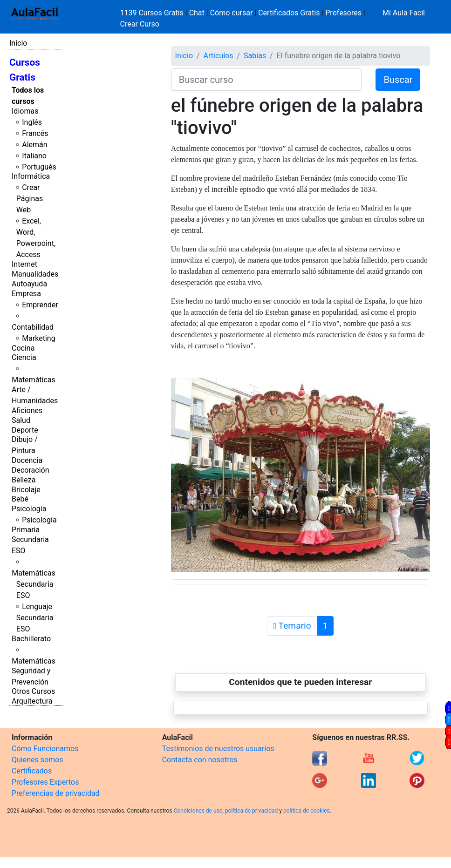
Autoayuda (29, 284)
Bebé (20, 499)
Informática (31, 176)
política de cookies (307, 811)
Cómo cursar (232, 13)
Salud (21, 420)
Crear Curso (140, 24)
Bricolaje (26, 490)
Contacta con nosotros (200, 760)
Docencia (27, 460)
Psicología (29, 509)
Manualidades (35, 274)
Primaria (26, 530)
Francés (35, 133)
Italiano (34, 156)
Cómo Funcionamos (45, 749)
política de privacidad (251, 811)
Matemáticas (34, 380)
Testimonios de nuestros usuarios (218, 749)
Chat (197, 13)
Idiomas (25, 111)
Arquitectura (32, 701)
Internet (24, 264)
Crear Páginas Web (30, 199)
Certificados (32, 771)
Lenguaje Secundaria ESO (35, 618)
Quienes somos (38, 760)
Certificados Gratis (289, 13)
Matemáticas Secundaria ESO (34, 584)
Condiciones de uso (198, 811)
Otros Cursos (33, 691)
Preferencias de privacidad (56, 793)
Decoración (31, 470)
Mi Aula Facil (404, 13)
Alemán (34, 145)
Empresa (26, 294)
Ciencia (24, 357)
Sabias (255, 56)
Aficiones (27, 410)
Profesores (343, 13)
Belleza (24, 480)
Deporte (25, 430)
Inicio (18, 43)
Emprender (40, 305)
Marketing (38, 338)
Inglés (32, 122)
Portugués (39, 167)
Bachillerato (31, 639)
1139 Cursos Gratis (153, 13)
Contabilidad (33, 327)
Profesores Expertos (45, 782)
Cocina (23, 348)
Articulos (219, 56)
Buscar (398, 80)
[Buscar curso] (266, 80)
